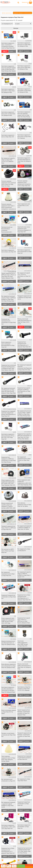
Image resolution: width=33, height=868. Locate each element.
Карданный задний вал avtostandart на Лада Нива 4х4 (24, 804)
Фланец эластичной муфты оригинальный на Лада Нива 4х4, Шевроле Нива (24, 666)
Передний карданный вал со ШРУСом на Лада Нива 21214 (24, 297)
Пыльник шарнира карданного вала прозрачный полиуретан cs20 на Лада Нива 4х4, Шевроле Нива (24, 183)
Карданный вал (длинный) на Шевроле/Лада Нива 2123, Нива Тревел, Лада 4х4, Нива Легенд (25, 850)
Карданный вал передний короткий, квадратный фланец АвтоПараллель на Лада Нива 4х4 (8, 414)
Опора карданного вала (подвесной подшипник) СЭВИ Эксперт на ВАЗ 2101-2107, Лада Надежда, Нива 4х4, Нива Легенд (8, 621)
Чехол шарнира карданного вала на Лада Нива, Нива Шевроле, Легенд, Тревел (8, 759)
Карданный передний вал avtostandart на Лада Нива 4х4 (9, 597)
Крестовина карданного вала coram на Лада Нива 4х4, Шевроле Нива (8, 114)
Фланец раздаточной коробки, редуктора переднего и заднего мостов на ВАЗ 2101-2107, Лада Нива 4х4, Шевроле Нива (8, 506)
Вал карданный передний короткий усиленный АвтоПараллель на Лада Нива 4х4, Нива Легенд (25, 367)
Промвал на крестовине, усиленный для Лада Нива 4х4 (8, 735)
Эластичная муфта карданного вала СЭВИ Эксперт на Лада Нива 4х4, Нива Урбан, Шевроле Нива (23, 644)
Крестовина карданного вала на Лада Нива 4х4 (8, 136)
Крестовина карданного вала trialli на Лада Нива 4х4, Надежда (24, 136)
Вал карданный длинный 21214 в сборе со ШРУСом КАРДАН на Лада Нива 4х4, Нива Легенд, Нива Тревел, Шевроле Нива (8, 299)
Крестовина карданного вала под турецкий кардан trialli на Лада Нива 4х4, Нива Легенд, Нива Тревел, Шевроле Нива (9, 69)
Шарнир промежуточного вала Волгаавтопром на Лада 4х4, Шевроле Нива (8, 643)
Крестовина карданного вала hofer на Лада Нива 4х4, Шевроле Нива (8, 91)
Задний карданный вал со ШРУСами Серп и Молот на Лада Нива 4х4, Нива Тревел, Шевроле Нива (9, 276)
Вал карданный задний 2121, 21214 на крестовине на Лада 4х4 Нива (24, 275)
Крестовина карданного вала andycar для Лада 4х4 (9, 251)
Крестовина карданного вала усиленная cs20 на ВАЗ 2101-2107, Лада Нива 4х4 (8, 437)
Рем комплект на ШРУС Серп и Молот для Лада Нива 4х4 (8, 551)
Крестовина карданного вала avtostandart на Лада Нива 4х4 (25, 251)
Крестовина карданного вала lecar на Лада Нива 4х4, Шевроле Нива (24, 44)
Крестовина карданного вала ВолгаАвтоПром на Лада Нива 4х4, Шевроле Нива (24, 160)
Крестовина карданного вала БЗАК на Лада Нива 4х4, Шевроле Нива (24, 90)
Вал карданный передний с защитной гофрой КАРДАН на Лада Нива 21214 (8, 805)
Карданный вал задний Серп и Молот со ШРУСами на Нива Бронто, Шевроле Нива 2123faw (24, 621)
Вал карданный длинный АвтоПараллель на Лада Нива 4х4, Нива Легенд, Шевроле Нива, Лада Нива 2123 (8, 391)
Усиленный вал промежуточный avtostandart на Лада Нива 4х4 (9, 322)
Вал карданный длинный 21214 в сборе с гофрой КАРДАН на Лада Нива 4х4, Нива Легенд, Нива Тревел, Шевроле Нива (24, 413)
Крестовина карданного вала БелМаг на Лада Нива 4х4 (24, 827)
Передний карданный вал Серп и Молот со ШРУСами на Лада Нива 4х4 (9, 528)
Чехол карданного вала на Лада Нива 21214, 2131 (24, 205)
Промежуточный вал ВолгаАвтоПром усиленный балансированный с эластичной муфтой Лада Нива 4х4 (8, 230)
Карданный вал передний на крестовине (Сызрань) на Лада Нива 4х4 (24, 758)
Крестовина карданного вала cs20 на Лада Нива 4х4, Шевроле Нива (24, 67)
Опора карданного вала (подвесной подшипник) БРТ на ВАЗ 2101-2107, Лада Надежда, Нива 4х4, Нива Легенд (8, 483)
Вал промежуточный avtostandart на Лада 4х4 (8, 780)
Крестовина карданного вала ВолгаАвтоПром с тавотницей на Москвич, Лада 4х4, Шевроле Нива (8, 690)
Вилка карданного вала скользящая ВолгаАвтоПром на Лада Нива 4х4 (8, 345)
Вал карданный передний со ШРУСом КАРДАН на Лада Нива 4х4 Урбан (24, 527)
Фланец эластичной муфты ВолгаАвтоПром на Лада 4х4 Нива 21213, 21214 (24, 321)
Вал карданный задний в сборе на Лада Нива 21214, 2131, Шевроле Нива (8, 161)
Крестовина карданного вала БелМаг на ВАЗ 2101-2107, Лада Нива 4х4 (8, 827)
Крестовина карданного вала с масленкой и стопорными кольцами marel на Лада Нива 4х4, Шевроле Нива (8, 46)
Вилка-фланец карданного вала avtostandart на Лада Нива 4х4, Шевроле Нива (9, 666)
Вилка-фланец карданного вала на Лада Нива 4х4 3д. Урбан (24, 505)
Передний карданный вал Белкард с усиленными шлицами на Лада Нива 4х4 (24, 735)
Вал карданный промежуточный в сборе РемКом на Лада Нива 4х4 (24, 459)
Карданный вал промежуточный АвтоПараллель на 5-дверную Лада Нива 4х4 (24, 344)
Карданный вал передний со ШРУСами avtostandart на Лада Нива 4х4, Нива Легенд (9, 460)
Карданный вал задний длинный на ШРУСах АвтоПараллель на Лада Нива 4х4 (24, 390)
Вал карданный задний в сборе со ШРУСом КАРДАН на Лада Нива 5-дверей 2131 (24, 574)
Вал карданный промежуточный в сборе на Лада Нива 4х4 (8, 574)
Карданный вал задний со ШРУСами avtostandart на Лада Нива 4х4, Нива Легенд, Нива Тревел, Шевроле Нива (25, 436)
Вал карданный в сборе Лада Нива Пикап (24, 780)
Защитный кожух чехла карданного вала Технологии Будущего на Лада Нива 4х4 (24, 229)
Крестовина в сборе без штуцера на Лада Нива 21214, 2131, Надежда (24, 689)
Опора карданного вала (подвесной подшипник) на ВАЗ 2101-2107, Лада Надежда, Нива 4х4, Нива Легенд (25, 482)
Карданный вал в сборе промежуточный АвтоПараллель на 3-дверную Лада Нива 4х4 (24, 597)
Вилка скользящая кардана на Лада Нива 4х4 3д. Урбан (9, 712)
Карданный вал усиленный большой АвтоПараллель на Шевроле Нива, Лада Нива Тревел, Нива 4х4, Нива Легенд (9, 368)
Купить (11, 51)
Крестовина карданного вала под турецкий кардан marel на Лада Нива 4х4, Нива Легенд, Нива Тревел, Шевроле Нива (24, 114)
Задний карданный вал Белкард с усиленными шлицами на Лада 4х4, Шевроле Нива (24, 712)
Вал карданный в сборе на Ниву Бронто (24, 550)
